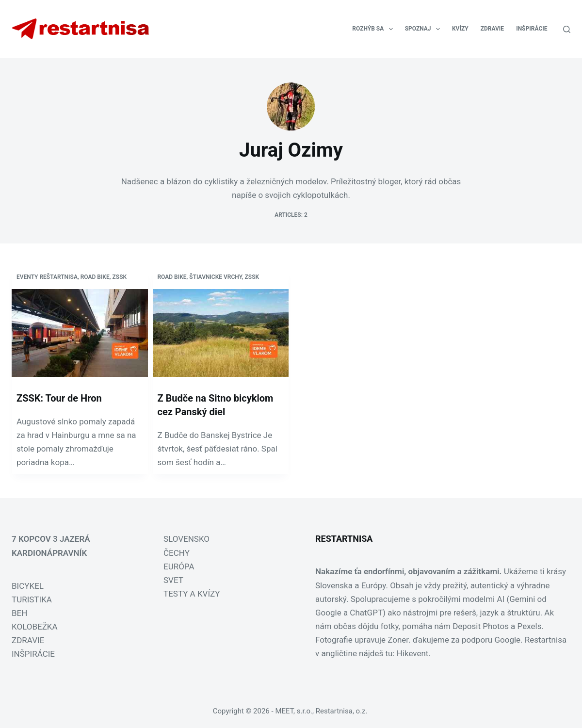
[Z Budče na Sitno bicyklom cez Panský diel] (221, 333)
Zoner (398, 640)
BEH (19, 613)
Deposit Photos (481, 626)
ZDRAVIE (492, 29)
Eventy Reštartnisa (47, 277)
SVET (173, 580)
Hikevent (413, 653)
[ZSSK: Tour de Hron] (80, 333)
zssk (120, 277)
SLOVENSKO (186, 539)
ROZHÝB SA (374, 29)
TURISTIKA (32, 599)
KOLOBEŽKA (35, 627)
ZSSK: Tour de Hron (59, 398)
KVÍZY (460, 29)
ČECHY (177, 553)
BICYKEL (28, 586)
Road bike (95, 277)
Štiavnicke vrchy (215, 277)
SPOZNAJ (424, 29)
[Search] (567, 29)
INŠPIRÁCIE (532, 29)
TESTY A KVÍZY (192, 594)
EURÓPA (179, 566)
